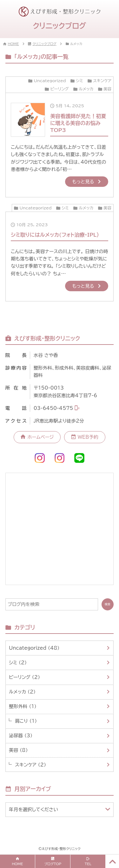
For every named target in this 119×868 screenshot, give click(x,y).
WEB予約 (88, 437)
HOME (13, 44)
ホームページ (41, 437)
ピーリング (59, 89)
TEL (88, 864)
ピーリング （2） (24, 677)
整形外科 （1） (23, 706)
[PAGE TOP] (112, 861)
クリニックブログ (45, 44)
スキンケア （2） (30, 765)
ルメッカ (86, 89)
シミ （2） (18, 663)
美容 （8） (18, 750)
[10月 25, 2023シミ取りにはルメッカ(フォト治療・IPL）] (60, 257)
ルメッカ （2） (22, 692)
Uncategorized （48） (34, 648)
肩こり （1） (26, 721)
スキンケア (102, 81)
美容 (107, 89)
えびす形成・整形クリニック (61, 849)
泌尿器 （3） (21, 736)
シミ (79, 81)
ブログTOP (53, 864)
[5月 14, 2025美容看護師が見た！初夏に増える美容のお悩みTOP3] (60, 145)
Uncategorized (50, 81)
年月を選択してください (33, 809)
